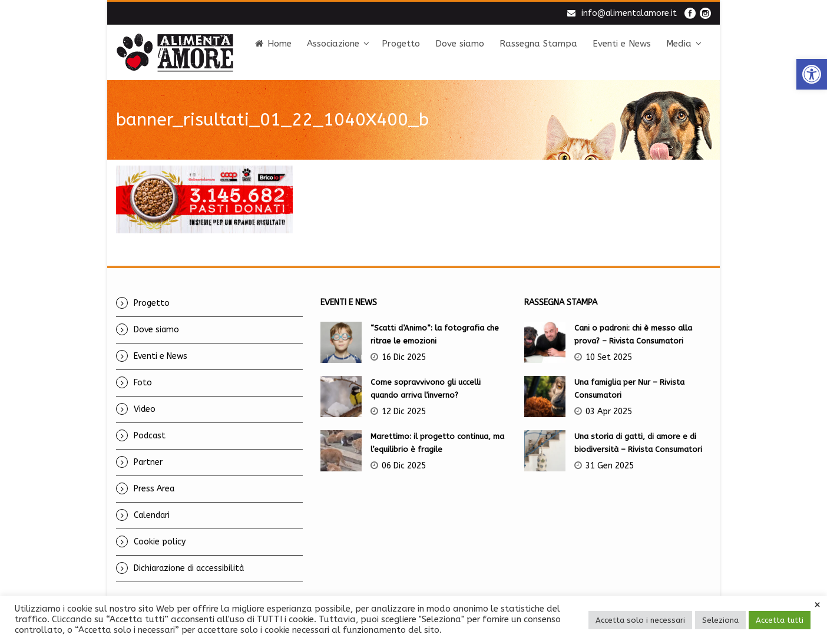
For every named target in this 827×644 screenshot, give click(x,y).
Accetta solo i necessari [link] (640, 620)
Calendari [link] (152, 515)
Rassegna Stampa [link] (538, 44)
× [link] (817, 605)
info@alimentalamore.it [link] (629, 13)
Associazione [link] (333, 44)
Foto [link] (143, 383)
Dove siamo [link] (460, 44)
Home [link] (273, 44)
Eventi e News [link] (622, 44)
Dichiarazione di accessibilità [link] (189, 568)
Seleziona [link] (720, 620)
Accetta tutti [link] (780, 620)
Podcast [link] (150, 436)
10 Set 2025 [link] (609, 357)
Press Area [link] (154, 489)
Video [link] (145, 409)
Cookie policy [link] (160, 542)
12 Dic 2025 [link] (404, 412)
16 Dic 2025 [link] (404, 357)
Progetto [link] (401, 44)
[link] (812, 74)
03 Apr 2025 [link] (609, 412)
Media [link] (679, 44)
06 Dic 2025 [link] (404, 466)
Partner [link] (148, 462)
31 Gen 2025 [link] (610, 466)
